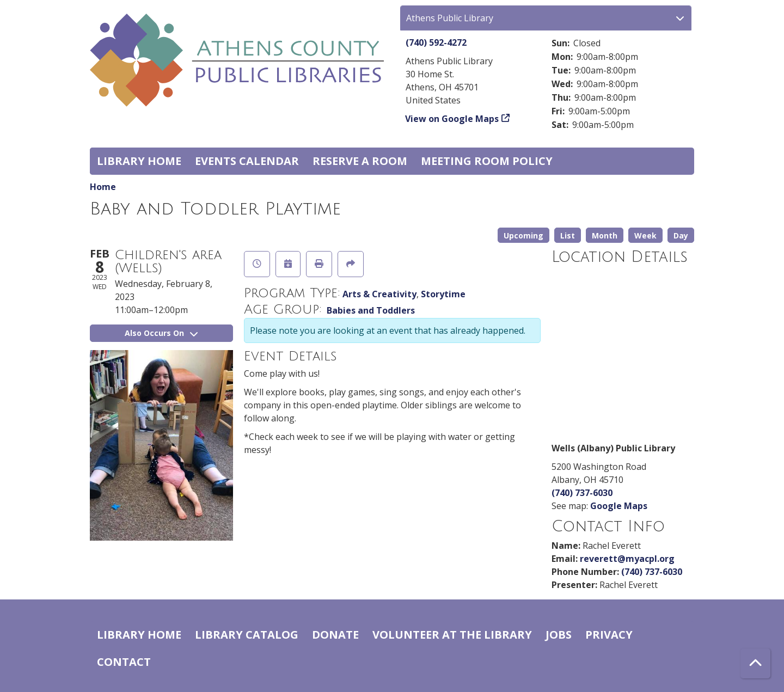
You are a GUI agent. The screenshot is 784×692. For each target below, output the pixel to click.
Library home (139, 161)
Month (605, 235)
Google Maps (619, 506)
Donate (335, 635)
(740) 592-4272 (436, 42)
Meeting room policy (487, 161)
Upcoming (523, 235)
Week (645, 235)
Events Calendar (247, 161)
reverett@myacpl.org (627, 559)
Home (103, 187)
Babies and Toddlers (371, 310)
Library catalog (247, 635)
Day (681, 235)
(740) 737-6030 (582, 493)
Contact (124, 662)
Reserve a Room (360, 161)
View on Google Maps (452, 119)
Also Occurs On (161, 333)
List (568, 235)
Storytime (443, 294)
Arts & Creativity (379, 294)
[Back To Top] (755, 663)
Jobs (559, 635)
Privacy (609, 635)
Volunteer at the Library (452, 635)
